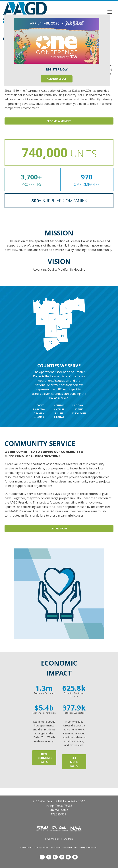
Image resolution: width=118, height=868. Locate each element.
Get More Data (74, 762)
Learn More (59, 528)
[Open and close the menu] (81, 12)
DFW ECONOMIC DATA (45, 758)
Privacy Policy (52, 839)
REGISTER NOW (57, 69)
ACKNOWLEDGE (57, 79)
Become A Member (59, 121)
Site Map (68, 839)
